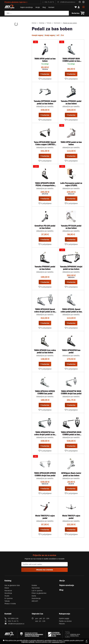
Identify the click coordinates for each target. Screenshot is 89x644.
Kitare (7, 588)
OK (87, 641)
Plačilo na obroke (65, 621)
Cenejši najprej (37, 35)
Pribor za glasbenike (39, 593)
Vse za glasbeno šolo (12, 585)
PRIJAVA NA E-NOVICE (45, 570)
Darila (34, 596)
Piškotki (62, 624)
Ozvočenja (8, 593)
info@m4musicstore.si (66, 2)
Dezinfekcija (36, 598)
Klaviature (8, 591)
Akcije (38, 7)
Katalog (41, 23)
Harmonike (36, 588)
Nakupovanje (65, 614)
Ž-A (62, 35)
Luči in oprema (37, 591)
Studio (7, 596)
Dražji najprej (50, 35)
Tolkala (49, 23)
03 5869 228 (13, 618)
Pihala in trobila (10, 604)
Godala (34, 585)
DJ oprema (9, 598)
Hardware (57, 23)
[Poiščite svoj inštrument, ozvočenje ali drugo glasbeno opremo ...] (37, 13)
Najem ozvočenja (26, 7)
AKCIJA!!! (35, 601)
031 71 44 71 (48, 2)
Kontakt (51, 7)
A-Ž (58, 35)
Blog (44, 7)
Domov (34, 23)
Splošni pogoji (64, 618)
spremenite (55, 642)
